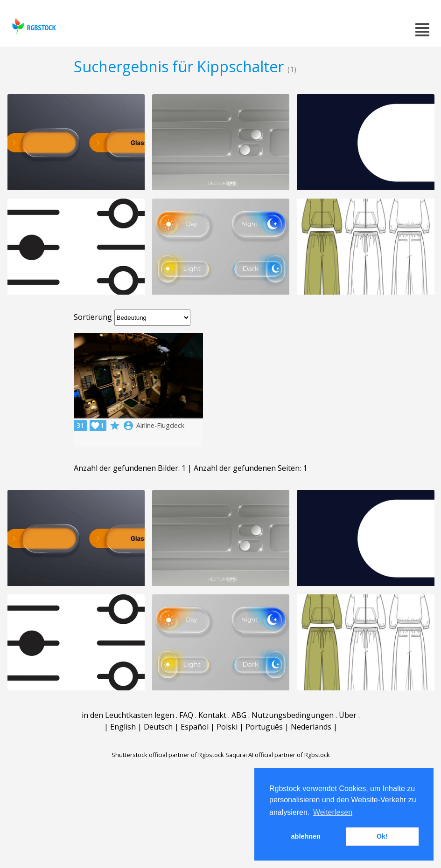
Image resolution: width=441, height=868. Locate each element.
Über (348, 715)
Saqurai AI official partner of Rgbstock (278, 755)
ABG (239, 715)
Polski (227, 727)
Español (195, 727)
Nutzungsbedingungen (293, 715)
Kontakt (212, 715)
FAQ (186, 715)
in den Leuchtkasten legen (128, 715)
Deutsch (158, 727)
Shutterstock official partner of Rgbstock (168, 755)
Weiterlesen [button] (333, 812)
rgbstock (33, 26)
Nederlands (311, 727)
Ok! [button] (382, 836)
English (123, 727)
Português (264, 727)
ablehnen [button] (306, 836)
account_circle (128, 426)
